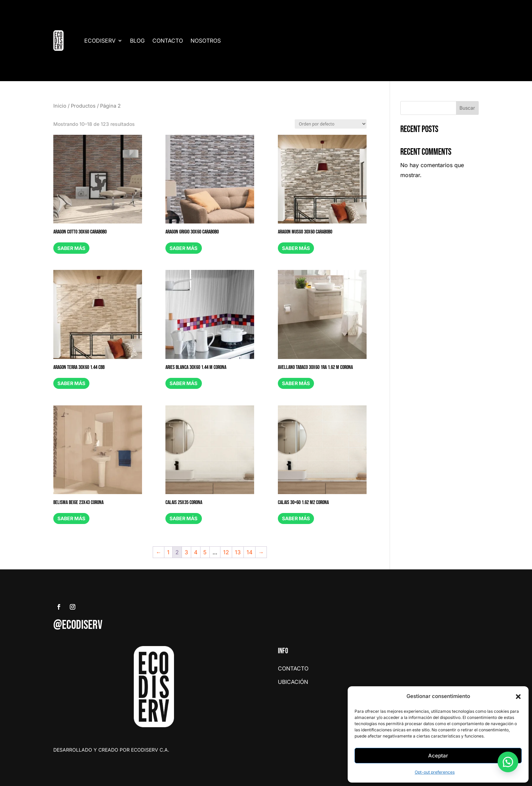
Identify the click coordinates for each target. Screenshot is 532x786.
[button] (518, 697)
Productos (83, 106)
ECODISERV (100, 41)
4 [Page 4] (196, 552)
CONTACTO (168, 41)
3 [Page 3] (186, 552)
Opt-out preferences (435, 772)
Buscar (467, 108)
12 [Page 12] (226, 552)
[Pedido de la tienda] (331, 124)
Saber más (72, 248)
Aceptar (438, 756)
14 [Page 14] (249, 552)
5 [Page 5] (205, 552)
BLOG (137, 41)
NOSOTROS (206, 41)
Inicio (60, 106)
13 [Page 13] (238, 552)
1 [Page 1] (168, 552)
